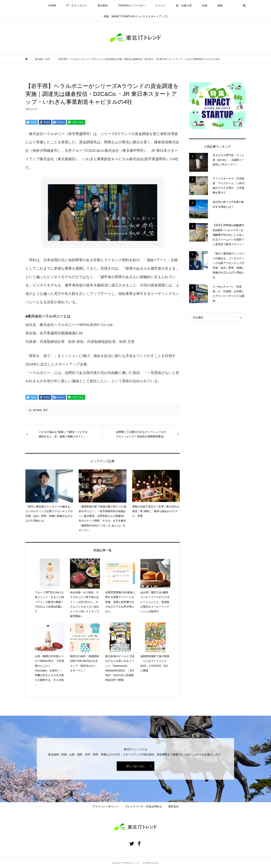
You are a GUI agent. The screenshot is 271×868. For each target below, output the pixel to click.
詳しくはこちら (135, 766)
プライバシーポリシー (105, 806)
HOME (52, 5)
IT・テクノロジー (77, 5)
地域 (220, 5)
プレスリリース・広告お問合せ (143, 806)
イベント (161, 5)
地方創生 (103, 5)
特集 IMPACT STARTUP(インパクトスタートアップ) (136, 16)
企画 (205, 5)
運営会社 (174, 806)
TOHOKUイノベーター (132, 5)
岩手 (46, 410)
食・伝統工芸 (184, 5)
